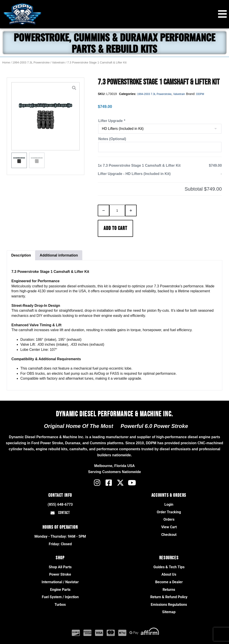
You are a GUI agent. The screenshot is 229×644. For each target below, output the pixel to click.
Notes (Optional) (112, 139)
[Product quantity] (117, 210)
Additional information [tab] (59, 255)
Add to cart (115, 228)
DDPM (200, 94)
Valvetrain (58, 62)
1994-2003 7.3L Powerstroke (31, 62)
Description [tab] (21, 255)
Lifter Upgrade (112, 121)
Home (6, 62)
